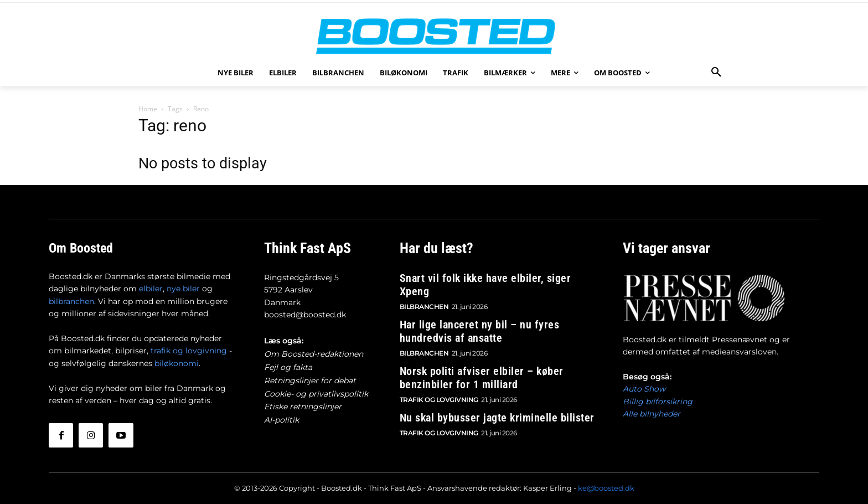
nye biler (183, 289)
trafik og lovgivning (189, 351)
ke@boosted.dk (606, 488)
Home (148, 109)
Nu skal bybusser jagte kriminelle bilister (497, 416)
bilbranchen (71, 301)
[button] (716, 73)
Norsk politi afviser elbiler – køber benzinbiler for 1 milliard (482, 377)
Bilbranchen (424, 305)
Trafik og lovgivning (439, 398)
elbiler (151, 289)
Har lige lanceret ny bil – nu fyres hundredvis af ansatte (480, 330)
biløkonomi (177, 363)
